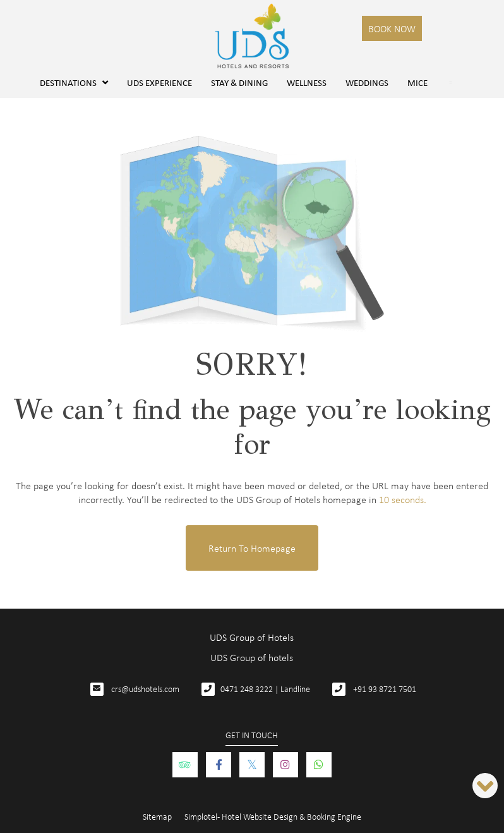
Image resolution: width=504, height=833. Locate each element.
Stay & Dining (239, 82)
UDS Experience (159, 82)
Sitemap (157, 816)
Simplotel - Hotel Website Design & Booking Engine (273, 816)
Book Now (392, 28)
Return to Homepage (252, 548)
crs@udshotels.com (145, 689)
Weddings (367, 82)
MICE (417, 82)
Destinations (74, 82)
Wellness (307, 82)
